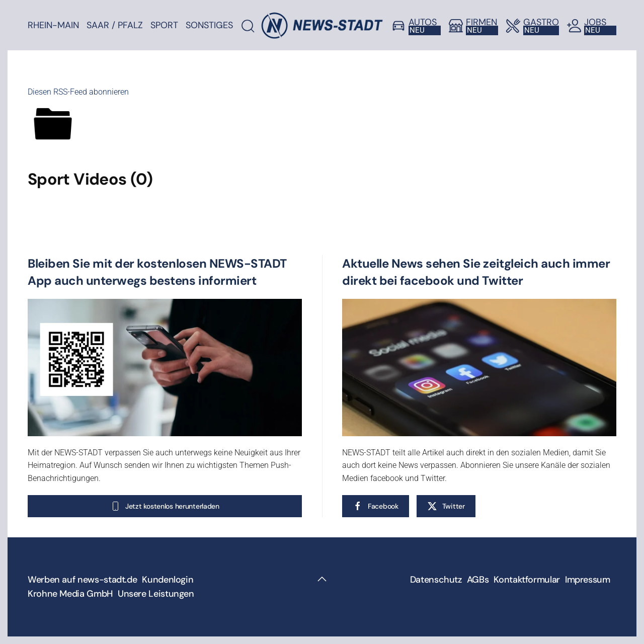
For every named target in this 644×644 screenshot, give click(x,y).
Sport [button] (164, 25)
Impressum (588, 580)
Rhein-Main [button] (53, 25)
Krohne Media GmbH (70, 594)
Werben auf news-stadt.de (82, 580)
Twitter (446, 506)
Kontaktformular (527, 580)
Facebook (376, 506)
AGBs (478, 580)
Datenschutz (436, 580)
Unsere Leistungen (156, 594)
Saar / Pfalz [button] (115, 25)
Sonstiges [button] (209, 25)
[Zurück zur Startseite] (322, 25)
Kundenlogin (168, 580)
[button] (322, 579)
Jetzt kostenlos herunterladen (165, 506)
